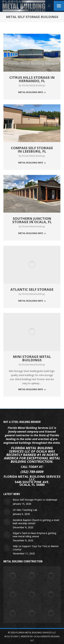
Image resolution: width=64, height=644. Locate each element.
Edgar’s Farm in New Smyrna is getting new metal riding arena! (35, 535)
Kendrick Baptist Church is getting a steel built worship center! (36, 522)
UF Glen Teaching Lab (25, 510)
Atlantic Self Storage (32, 289)
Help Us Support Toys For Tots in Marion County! (36, 548)
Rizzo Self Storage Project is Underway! (35, 500)
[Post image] (7, 501)
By (32, 85)
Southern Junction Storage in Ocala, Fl (32, 220)
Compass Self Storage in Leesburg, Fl (32, 150)
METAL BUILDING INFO (32, 92)
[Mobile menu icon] (59, 6)
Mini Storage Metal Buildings (32, 358)
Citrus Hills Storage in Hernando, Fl (32, 79)
